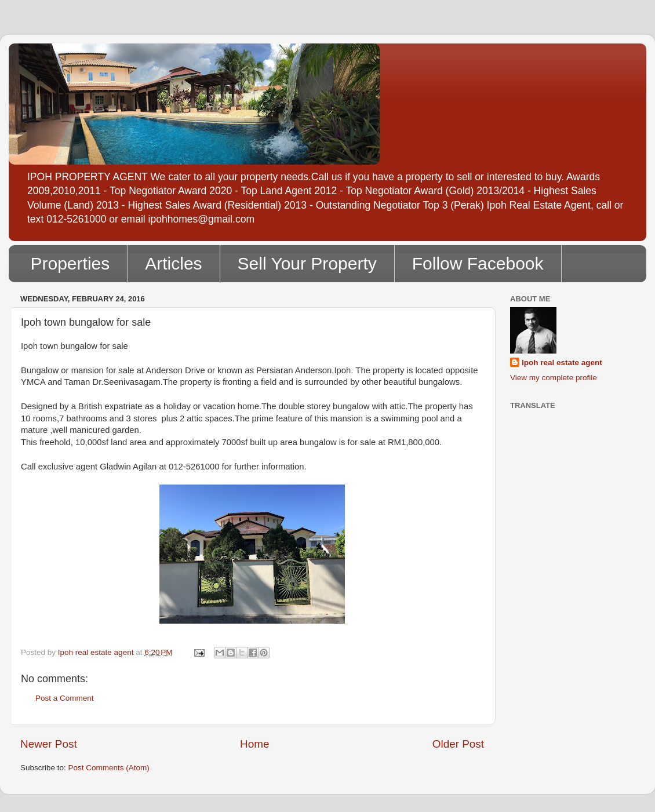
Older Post (458, 744)
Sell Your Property (307, 263)
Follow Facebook (478, 263)
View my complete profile (554, 378)
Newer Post (49, 744)
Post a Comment (65, 698)
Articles (173, 263)
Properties (70, 263)
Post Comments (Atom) (109, 768)
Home (254, 744)
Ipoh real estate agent (562, 363)
